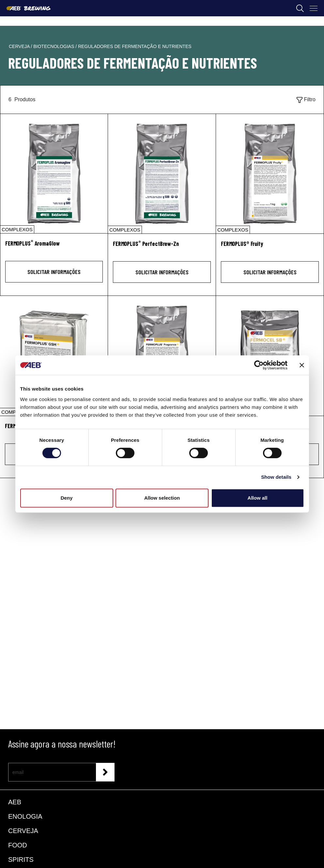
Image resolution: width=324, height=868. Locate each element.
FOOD (18, 845)
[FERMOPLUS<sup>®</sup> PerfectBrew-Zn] (162, 247)
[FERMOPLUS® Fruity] (270, 174)
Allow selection (162, 498)
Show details (276, 477)
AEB (15, 802)
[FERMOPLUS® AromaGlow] (54, 174)
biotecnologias (54, 46)
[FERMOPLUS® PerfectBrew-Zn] (162, 174)
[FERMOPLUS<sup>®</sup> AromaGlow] (54, 247)
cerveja (20, 46)
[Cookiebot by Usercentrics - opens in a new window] (259, 365)
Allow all (258, 498)
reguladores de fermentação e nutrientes (135, 46)
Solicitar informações (54, 272)
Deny (67, 498)
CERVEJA (23, 831)
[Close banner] (302, 365)
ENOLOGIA (25, 816)
